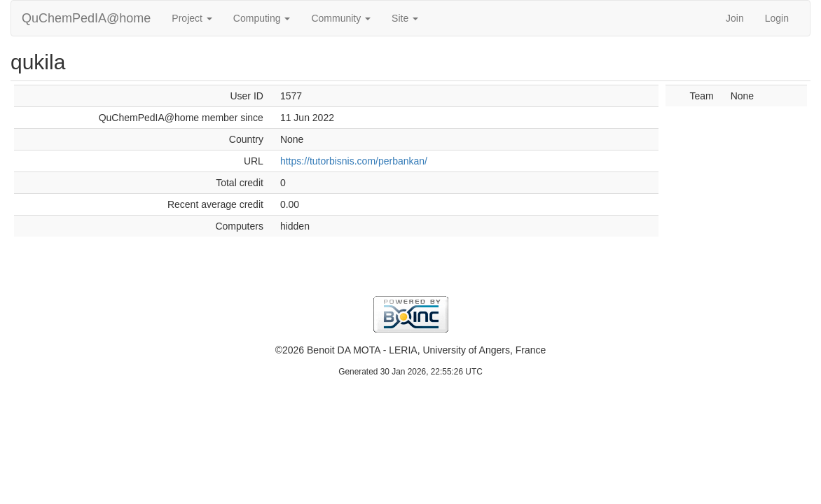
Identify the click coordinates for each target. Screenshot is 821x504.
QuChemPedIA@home (86, 18)
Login (777, 18)
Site (405, 18)
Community (341, 18)
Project (192, 18)
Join (735, 18)
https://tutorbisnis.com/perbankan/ (354, 161)
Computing (262, 18)
